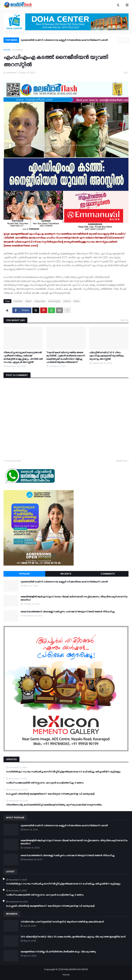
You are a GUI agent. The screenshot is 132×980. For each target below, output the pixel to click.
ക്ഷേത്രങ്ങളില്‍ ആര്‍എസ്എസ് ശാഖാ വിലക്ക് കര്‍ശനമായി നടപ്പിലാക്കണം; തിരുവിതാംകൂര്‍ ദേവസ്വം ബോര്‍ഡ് (74, 598)
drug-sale (40, 301)
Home (7, 50)
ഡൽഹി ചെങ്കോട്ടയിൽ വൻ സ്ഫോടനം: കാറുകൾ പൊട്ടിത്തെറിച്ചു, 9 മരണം (45, 783)
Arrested (18, 50)
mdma (67, 301)
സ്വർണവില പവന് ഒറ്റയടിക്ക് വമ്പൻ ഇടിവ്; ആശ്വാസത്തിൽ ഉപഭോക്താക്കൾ (62, 922)
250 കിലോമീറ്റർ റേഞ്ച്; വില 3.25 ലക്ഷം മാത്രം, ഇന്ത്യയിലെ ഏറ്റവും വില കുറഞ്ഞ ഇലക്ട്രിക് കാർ (73, 937)
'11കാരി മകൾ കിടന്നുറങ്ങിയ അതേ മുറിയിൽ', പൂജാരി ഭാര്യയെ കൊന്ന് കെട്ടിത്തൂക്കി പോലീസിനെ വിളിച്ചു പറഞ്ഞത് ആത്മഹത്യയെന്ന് (65, 357)
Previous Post (13, 461)
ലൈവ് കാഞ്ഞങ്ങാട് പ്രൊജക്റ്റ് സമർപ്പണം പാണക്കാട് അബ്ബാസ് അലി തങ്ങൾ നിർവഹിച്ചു (67, 612)
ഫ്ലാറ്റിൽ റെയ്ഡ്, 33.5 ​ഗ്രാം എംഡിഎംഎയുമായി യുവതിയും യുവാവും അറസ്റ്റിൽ (106, 356)
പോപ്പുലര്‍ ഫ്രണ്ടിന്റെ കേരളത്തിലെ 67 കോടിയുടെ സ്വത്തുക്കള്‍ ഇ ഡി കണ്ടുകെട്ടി (50, 794)
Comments (108, 574)
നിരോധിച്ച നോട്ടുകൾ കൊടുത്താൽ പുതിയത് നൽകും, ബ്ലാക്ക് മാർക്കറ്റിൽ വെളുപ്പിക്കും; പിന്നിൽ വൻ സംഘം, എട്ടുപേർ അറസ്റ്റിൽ (23, 357)
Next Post (122, 461)
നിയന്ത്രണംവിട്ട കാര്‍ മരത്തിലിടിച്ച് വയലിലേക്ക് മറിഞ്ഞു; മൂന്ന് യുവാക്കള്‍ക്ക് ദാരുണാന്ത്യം (54, 805)
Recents (66, 574)
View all (124, 320)
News (77, 301)
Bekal (28, 301)
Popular (24, 574)
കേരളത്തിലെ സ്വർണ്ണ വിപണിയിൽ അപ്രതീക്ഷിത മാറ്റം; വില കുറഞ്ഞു (58, 952)
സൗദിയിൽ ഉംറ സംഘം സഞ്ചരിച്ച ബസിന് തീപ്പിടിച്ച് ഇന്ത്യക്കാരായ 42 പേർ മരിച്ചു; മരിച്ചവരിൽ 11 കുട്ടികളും (63, 772)
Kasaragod (54, 301)
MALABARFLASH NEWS (76, 969)
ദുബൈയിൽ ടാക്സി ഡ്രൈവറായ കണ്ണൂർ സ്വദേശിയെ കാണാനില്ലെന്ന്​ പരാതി (64, 40)
